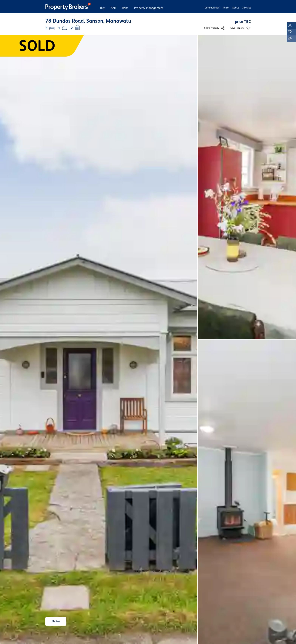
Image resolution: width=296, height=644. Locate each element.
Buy (103, 8)
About (236, 8)
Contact (246, 8)
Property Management (149, 8)
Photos (56, 621)
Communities (212, 8)
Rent (125, 8)
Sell (113, 8)
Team (226, 8)
